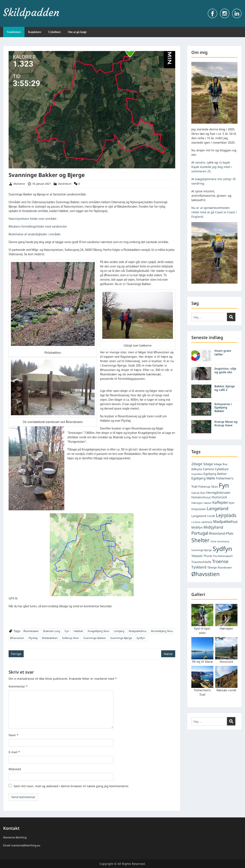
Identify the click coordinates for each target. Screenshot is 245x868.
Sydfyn (141, 638)
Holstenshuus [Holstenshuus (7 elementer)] (201, 497)
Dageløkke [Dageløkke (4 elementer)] (197, 474)
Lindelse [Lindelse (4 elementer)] (196, 522)
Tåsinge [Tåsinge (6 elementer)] (212, 567)
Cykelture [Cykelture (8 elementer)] (222, 469)
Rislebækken (50, 638)
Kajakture (35, 32)
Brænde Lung (52, 631)
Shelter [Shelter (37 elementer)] (200, 540)
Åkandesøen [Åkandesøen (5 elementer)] (225, 568)
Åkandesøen (31, 631)
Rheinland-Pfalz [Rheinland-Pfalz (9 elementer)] (221, 533)
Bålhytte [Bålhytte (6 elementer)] (197, 469)
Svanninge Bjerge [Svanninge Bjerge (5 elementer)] (202, 550)
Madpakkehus (138, 631)
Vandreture (14, 32)
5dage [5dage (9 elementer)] (208, 464)
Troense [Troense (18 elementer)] (220, 561)
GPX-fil (13, 598)
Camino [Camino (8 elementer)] (208, 469)
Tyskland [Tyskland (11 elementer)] (199, 567)
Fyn (67, 631)
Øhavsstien (17, 638)
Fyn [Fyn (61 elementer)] (224, 485)
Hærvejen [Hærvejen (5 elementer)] (197, 503)
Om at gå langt (77, 32)
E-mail (14, 752)
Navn (14, 735)
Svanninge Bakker (95, 638)
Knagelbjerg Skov (99, 631)
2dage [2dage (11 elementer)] (197, 464)
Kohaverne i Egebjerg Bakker (223, 408)
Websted (15, 769)
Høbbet (78, 631)
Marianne (19, 184)
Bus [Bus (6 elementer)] (225, 464)
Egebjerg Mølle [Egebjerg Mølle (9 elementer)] (203, 478)
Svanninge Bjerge (121, 638)
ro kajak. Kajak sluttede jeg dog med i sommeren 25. (211, 167)
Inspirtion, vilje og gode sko (225, 370)
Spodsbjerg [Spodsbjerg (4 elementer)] (223, 541)
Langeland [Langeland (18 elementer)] (218, 508)
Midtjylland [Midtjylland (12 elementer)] (213, 527)
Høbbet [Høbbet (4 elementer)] (207, 503)
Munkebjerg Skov (162, 631)
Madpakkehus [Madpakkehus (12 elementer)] (225, 521)
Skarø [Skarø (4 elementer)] (213, 541)
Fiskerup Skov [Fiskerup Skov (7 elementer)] (208, 486)
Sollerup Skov (71, 638)
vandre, (200, 162)
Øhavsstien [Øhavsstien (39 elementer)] (205, 574)
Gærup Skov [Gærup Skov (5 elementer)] (198, 493)
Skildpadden (31, 12)
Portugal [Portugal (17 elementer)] (200, 533)
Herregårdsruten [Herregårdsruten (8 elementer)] (218, 492)
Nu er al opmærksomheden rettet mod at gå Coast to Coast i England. (214, 212)
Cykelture (54, 32)
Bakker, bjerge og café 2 (225, 388)
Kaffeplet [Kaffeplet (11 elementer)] (220, 502)
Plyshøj (33, 638)
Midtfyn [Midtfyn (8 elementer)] (197, 527)
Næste (168, 654)
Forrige (16, 654)
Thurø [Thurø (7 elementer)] (208, 556)
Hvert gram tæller (223, 352)
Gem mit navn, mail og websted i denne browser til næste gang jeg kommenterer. (71, 786)
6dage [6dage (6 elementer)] (218, 464)
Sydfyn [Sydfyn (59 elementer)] (222, 549)
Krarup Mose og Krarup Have (226, 423)
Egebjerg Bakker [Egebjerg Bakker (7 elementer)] (215, 474)
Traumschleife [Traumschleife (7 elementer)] (201, 562)
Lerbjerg (119, 631)
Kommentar (18, 686)
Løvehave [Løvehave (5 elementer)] (207, 522)
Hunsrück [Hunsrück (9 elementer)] (219, 497)
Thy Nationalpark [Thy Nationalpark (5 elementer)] (223, 556)
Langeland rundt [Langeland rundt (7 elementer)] (203, 516)
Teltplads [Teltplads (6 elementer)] (197, 556)
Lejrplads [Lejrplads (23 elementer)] (226, 515)
